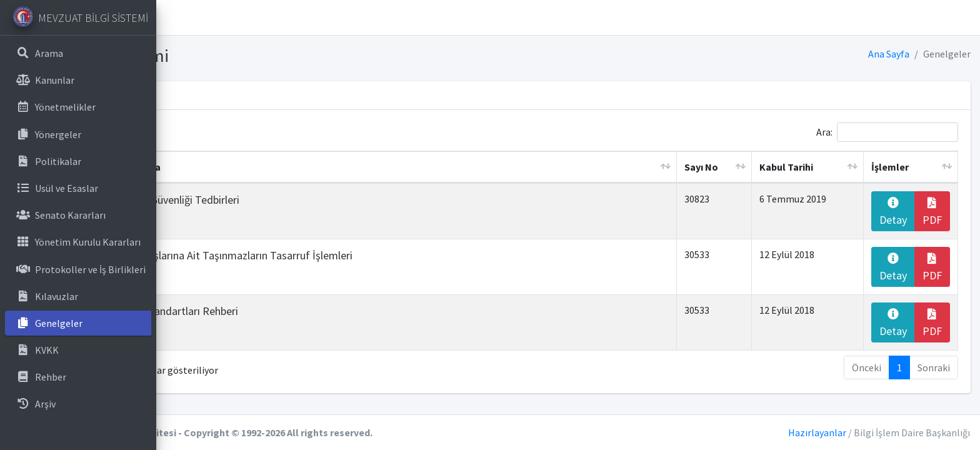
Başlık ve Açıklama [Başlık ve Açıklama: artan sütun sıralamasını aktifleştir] (271, 167)
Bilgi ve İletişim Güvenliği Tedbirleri (311, 200)
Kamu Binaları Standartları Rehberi (310, 311)
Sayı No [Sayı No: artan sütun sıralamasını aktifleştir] (743, 167)
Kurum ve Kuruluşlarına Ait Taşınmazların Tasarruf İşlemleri (367, 255)
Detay (900, 212)
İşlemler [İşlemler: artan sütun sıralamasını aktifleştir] (899, 167)
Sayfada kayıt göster (241, 132)
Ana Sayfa (889, 54)
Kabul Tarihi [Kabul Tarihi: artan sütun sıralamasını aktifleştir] (815, 167)
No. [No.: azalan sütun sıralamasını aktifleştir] (195, 167)
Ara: (887, 132)
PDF (934, 212)
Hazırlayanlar (817, 432)
